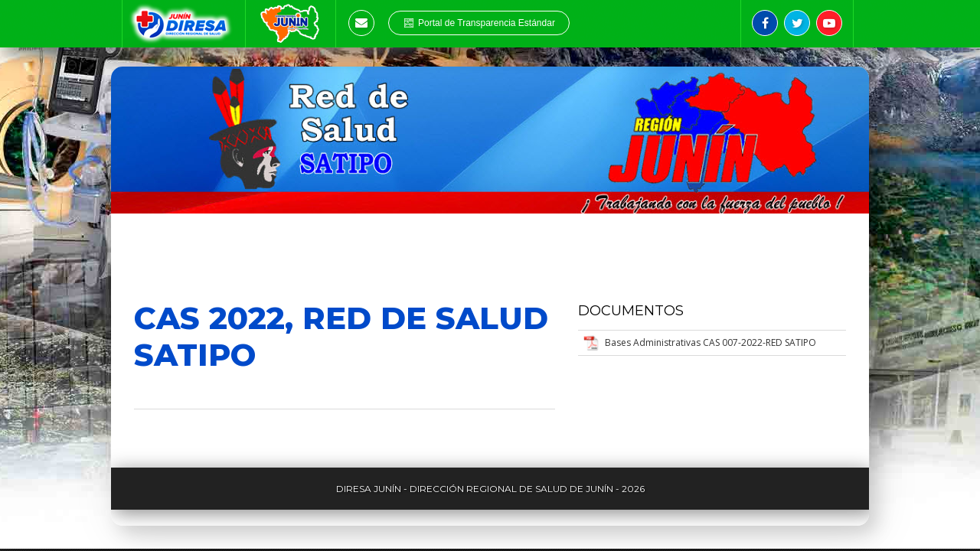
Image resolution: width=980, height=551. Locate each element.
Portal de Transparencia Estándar (479, 23)
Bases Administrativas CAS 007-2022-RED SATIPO (710, 342)
